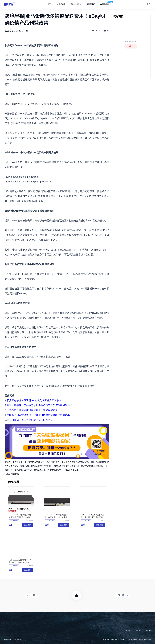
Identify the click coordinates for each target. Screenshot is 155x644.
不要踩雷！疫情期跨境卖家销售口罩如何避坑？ (32, 410)
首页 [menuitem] (49, 4)
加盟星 (148, 631)
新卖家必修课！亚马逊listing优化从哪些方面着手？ (34, 400)
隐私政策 (18, 640)
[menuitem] (76, 4)
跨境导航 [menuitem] (91, 4)
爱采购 (128, 631)
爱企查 (138, 631)
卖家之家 (15, 474)
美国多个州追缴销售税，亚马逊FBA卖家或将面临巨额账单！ (39, 415)
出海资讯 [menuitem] (61, 4)
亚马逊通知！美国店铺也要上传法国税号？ (30, 420)
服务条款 (8, 640)
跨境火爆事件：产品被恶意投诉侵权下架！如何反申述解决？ (40, 405)
